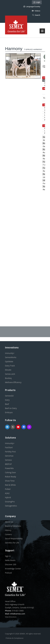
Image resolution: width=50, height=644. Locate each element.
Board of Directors (13, 526)
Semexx (8, 460)
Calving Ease (10, 472)
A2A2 (7, 493)
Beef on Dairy (11, 408)
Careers (8, 534)
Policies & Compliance (15, 638)
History (8, 530)
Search (36, 15)
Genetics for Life (12, 543)
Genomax (9, 456)
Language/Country (32, 7)
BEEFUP (8, 464)
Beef (7, 404)
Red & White (10, 485)
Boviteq (8, 378)
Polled (8, 489)
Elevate (8, 370)
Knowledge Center (13, 569)
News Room (10, 560)
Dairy (7, 400)
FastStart (9, 447)
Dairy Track (10, 366)
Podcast (9, 573)
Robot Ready (11, 477)
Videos (36, 11)
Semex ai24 (10, 374)
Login (37, 2)
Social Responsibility (14, 539)
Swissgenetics (11, 506)
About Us (9, 522)
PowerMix (9, 468)
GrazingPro (10, 502)
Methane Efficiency (13, 382)
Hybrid (8, 497)
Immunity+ (10, 353)
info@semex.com (17, 614)
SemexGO (9, 396)
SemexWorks (11, 357)
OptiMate (9, 361)
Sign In (8, 556)
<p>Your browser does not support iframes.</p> (25, 175)
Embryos (9, 412)
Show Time (10, 481)
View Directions (11, 617)
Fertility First (10, 452)
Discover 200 (11, 564)
